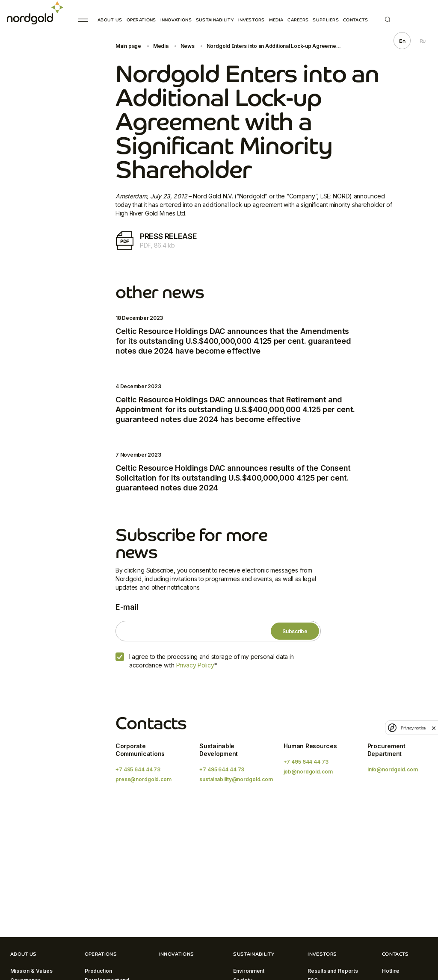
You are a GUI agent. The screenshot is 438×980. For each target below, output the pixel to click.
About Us (110, 20)
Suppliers (326, 20)
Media (276, 20)
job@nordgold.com (308, 772)
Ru (423, 41)
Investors (252, 20)
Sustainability (215, 20)
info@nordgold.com (393, 769)
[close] (434, 728)
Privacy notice (413, 728)
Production (98, 971)
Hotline (391, 971)
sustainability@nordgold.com (236, 779)
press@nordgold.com (144, 779)
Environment (249, 971)
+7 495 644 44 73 (138, 769)
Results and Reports (333, 971)
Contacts (355, 20)
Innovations (176, 20)
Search (388, 19)
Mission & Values (31, 971)
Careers (298, 20)
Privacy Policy (195, 665)
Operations (141, 20)
